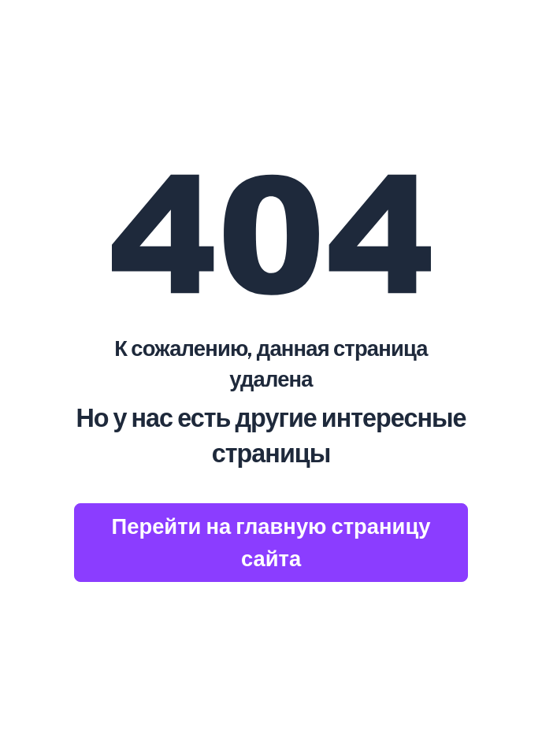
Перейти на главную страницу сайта (271, 542)
